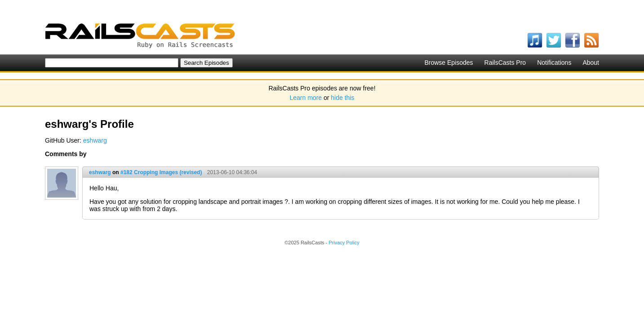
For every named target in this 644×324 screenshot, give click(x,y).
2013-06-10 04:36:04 (232, 172)
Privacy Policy (344, 243)
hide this (342, 98)
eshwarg (95, 140)
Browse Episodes (449, 63)
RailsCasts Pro (505, 63)
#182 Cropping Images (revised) (161, 172)
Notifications (554, 63)
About (591, 63)
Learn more (306, 98)
